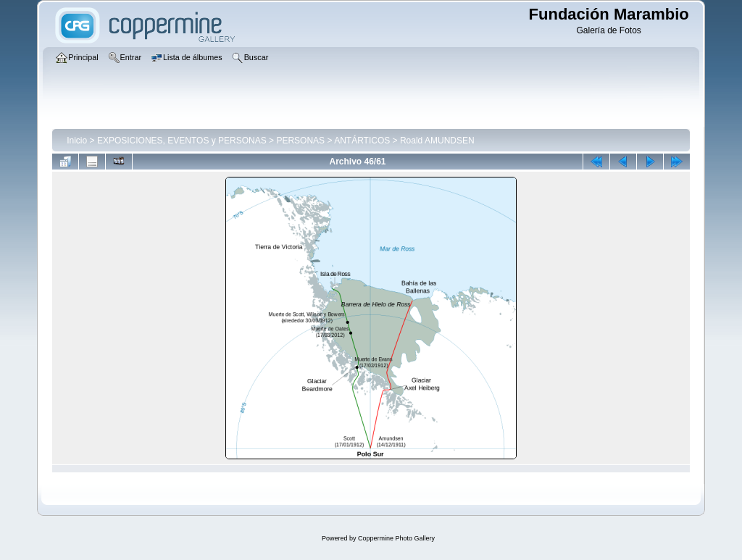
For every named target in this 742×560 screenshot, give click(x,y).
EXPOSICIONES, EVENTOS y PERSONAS (182, 141)
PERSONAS (300, 141)
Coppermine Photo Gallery (396, 538)
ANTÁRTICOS (362, 141)
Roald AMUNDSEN (437, 141)
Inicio (77, 141)
